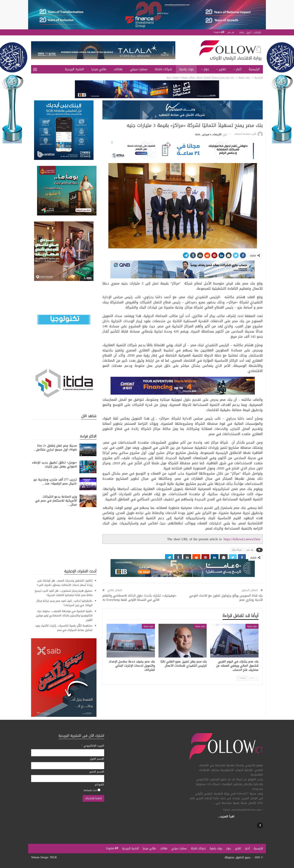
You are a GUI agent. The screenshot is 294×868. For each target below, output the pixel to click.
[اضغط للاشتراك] (93, 798)
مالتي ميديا (99, 69)
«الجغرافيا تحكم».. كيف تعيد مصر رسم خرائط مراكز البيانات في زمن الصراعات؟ (65, 603)
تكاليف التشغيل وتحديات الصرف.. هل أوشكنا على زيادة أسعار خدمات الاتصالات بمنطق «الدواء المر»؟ (65, 583)
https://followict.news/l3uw (242, 539)
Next (242, 678)
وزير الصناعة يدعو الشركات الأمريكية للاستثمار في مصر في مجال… (56, 501)
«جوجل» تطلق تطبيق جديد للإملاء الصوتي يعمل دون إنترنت (54, 464)
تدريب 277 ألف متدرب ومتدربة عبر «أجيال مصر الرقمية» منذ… (55, 482)
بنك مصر (250, 550)
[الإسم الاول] (68, 766)
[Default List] (99, 790)
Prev (253, 678)
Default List (92, 790)
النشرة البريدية (74, 69)
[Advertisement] (64, 538)
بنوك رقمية (186, 69)
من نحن (231, 32)
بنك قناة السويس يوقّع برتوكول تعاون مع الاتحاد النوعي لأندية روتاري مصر (226, 598)
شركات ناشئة (163, 69)
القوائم (99, 785)
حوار (206, 69)
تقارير (222, 69)
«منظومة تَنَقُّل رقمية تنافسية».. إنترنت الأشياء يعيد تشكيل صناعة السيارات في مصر (64, 628)
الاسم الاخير (97, 772)
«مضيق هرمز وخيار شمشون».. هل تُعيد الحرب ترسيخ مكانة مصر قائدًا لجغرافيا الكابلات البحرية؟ (64, 593)
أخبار (239, 69)
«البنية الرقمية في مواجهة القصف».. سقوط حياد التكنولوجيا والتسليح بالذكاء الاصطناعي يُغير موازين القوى (64, 616)
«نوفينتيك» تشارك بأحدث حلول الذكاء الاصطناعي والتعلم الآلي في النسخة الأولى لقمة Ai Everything (139, 598)
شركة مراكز (237, 550)
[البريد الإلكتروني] (68, 753)
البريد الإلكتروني (93, 746)
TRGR (53, 857)
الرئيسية (254, 69)
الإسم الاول (97, 759)
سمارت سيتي (139, 69)
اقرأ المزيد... (226, 817)
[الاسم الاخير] (68, 779)
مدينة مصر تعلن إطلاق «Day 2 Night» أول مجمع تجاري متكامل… (55, 448)
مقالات (118, 69)
